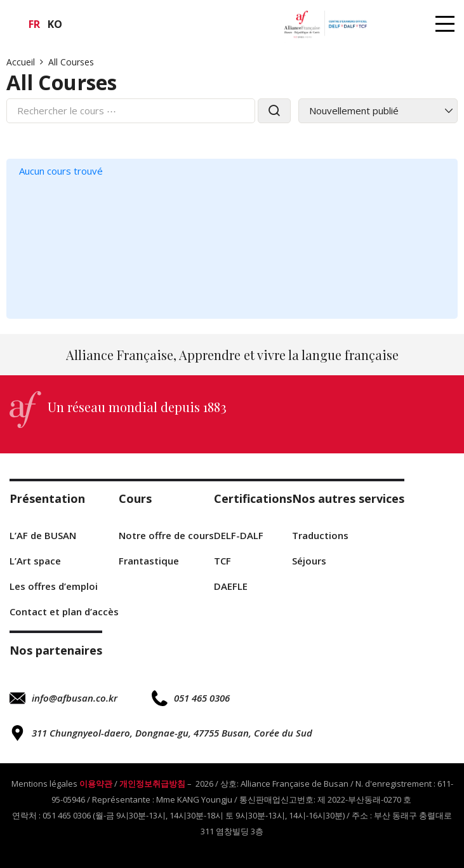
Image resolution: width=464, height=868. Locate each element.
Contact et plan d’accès (64, 611)
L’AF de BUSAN (43, 535)
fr (34, 24)
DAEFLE (231, 586)
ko (55, 24)
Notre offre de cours (166, 535)
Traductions (320, 535)
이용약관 (96, 784)
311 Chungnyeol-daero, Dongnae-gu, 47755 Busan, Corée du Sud (161, 733)
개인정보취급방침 (152, 784)
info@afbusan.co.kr (63, 698)
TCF (222, 561)
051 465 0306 (191, 698)
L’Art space (35, 561)
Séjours (309, 561)
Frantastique (149, 561)
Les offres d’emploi (54, 586)
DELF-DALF (239, 535)
